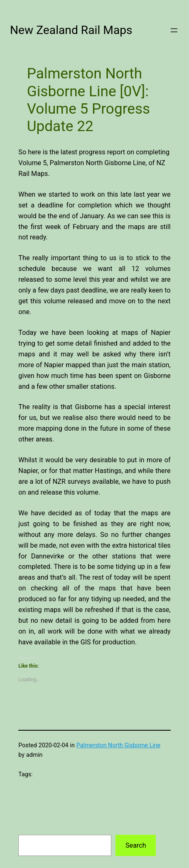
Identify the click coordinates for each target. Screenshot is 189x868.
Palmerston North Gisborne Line (118, 745)
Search (136, 845)
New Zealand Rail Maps (71, 30)
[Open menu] (174, 30)
